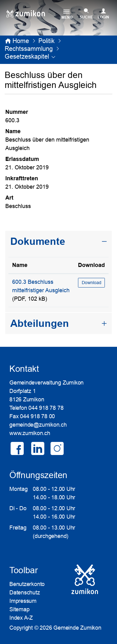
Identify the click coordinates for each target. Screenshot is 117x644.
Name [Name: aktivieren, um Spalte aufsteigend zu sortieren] (20, 265)
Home (21, 41)
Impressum (23, 601)
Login (103, 17)
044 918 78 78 (46, 408)
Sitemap (19, 609)
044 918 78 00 (37, 416)
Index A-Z (21, 618)
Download (92, 283)
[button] (46, 41)
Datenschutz (25, 593)
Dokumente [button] (38, 241)
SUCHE (86, 17)
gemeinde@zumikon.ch (38, 425)
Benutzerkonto (27, 584)
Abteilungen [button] (40, 323)
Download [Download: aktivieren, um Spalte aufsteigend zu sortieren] (91, 265)
